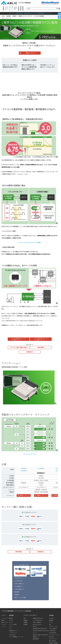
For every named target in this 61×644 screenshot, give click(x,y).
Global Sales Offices (37, 625)
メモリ (11, 627)
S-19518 (41, 469)
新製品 (3, 620)
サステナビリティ (15, 8)
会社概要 (51, 620)
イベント (3, 627)
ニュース (4, 615)
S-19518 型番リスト (18, 586)
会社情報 (19, 8)
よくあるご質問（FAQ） (38, 620)
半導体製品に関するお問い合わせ (40, 629)
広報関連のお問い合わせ (38, 618)
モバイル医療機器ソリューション (16, 637)
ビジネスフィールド (53, 627)
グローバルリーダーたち (54, 635)
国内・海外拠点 (52, 641)
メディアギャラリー (53, 639)
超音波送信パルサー (13, 631)
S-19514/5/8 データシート (20, 578)
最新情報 (23, 8)
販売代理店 (17, 592)
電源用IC (11, 618)
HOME (3, 16)
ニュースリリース (5, 618)
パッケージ (35, 633)
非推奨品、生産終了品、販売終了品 (40, 635)
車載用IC (15, 16)
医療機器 (25, 620)
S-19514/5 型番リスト (19, 584)
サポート (12, 8)
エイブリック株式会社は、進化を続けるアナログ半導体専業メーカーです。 (31, 13)
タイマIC (11, 620)
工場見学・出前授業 (53, 643)
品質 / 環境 (51, 637)
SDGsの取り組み (53, 633)
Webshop (35, 627)
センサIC (11, 622)
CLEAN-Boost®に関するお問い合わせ (41, 631)
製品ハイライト (5, 622)
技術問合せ (17, 595)
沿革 (50, 625)
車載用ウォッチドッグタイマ (25, 16)
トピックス (4, 625)
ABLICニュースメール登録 (20, 598)
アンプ (11, 629)
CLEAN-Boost (12, 635)
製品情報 (3, 8)
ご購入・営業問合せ (37, 622)
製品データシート (24, 495)
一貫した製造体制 (53, 629)
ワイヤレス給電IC (13, 625)
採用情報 (21, 8)
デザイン (10, 8)
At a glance (52, 618)
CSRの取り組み (52, 631)
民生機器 (25, 625)
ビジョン (51, 622)
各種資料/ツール (36, 637)
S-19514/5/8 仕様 (18, 581)
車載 (25, 618)
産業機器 (25, 622)
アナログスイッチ (13, 633)
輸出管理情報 (36, 639)
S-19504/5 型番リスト (19, 589)
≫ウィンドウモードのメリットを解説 (30, 243)
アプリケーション (7, 8)
